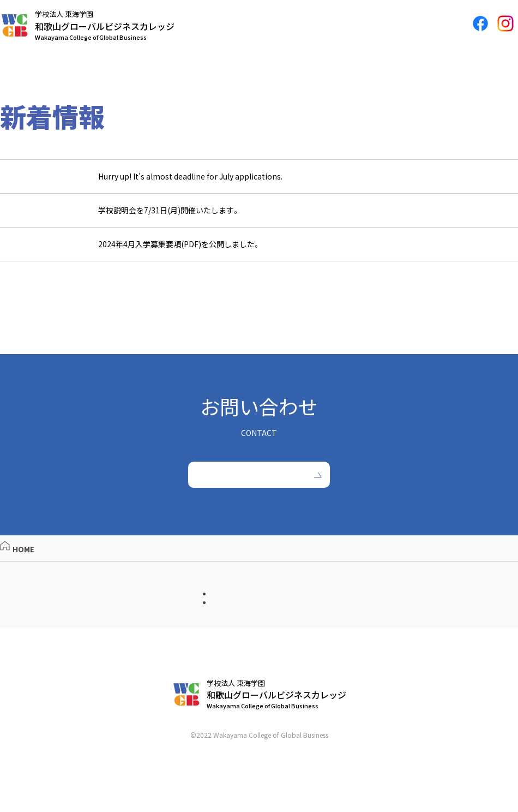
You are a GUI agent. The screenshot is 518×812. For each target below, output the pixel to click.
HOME (17, 566)
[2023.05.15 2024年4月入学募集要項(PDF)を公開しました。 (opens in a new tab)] (259, 249)
